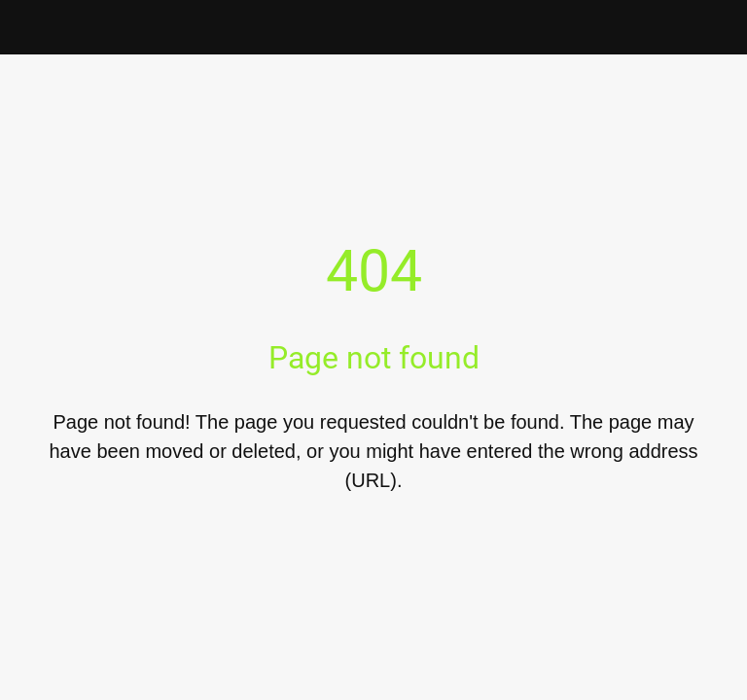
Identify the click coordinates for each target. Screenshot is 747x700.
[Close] (27, 27)
